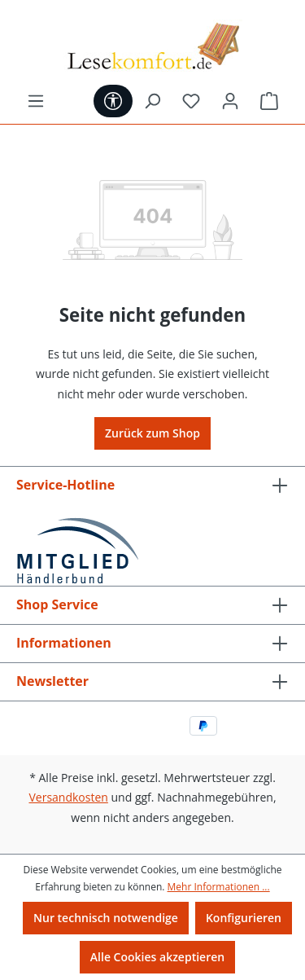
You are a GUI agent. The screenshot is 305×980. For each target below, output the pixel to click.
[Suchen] (152, 101)
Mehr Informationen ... (219, 887)
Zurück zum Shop (152, 433)
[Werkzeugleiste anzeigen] (113, 101)
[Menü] (36, 101)
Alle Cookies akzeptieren (157, 957)
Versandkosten (68, 797)
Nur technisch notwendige (106, 918)
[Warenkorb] (269, 101)
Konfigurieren (244, 918)
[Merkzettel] (191, 101)
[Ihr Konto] (230, 101)
